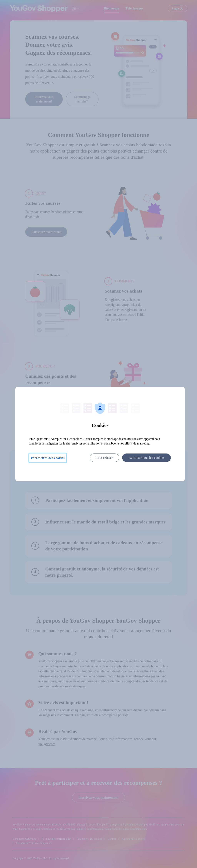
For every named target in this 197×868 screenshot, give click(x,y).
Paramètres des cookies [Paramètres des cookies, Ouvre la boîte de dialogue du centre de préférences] (48, 458)
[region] (100, 434)
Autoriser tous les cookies (146, 458)
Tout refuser (104, 458)
